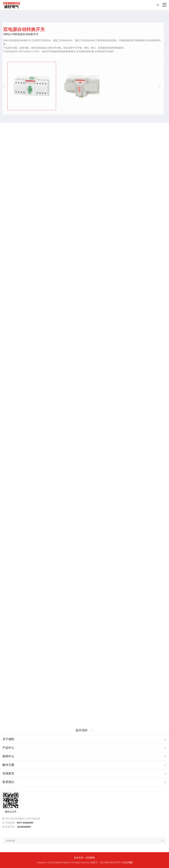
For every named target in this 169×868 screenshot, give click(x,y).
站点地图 (128, 862)
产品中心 (8, 748)
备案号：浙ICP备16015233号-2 (107, 862)
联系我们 (8, 782)
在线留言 (8, 773)
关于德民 (8, 739)
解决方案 (8, 765)
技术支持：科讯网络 (84, 858)
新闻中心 (8, 756)
